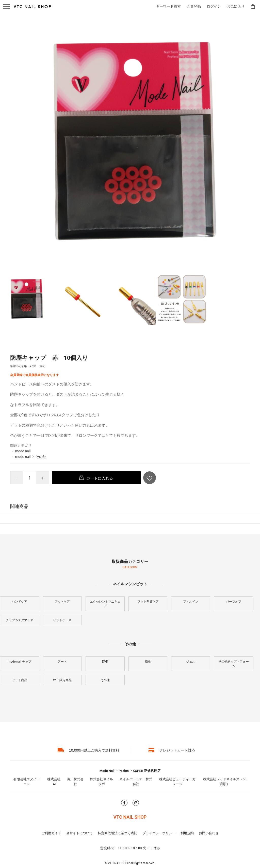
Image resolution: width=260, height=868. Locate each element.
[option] (130, 143)
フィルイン (191, 602)
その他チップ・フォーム (234, 664)
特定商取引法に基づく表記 (118, 833)
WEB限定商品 (62, 680)
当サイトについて (79, 833)
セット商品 (20, 680)
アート (62, 662)
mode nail (23, 451)
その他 (41, 457)
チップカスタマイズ (20, 620)
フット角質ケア (148, 602)
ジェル (191, 662)
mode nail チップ (19, 662)
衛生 (148, 662)
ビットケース (62, 620)
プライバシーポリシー (159, 833)
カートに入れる (99, 478)
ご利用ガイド (51, 833)
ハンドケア (20, 602)
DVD (105, 662)
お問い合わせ (209, 833)
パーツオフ (234, 602)
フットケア (62, 602)
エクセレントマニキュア (105, 604)
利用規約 (187, 833)
